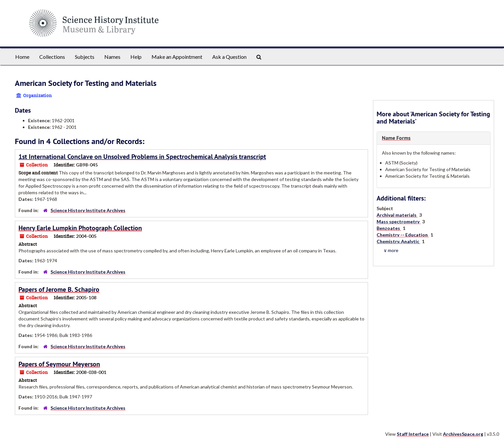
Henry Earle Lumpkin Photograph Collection (80, 228)
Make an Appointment (177, 57)
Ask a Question (229, 57)
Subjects (85, 57)
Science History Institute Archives (88, 210)
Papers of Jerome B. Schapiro (59, 289)
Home (22, 57)
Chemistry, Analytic (398, 241)
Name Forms (396, 138)
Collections (52, 57)
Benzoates (389, 228)
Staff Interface (413, 434)
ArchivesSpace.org (463, 434)
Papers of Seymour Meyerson (59, 364)
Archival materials (397, 215)
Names (112, 57)
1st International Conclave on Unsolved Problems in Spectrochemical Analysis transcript (142, 157)
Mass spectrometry (399, 222)
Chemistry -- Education (403, 235)
